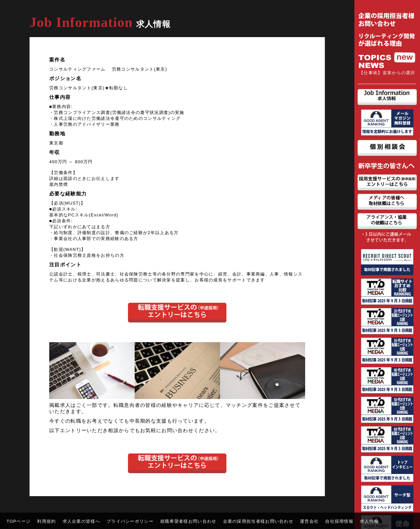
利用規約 (46, 521)
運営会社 (309, 521)
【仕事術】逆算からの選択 (387, 73)
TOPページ (19, 521)
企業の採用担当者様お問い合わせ (258, 521)
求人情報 (369, 521)
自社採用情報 (339, 521)
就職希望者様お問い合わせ (188, 521)
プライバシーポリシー (130, 521)
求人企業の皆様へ (81, 521)
